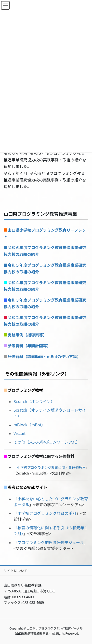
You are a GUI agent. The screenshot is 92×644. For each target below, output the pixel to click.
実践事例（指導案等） (27, 335)
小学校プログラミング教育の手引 (47, 513)
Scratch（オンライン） (34, 401)
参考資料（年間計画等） (29, 346)
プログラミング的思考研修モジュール (51, 542)
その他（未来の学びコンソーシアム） (47, 442)
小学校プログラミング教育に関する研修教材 (51, 467)
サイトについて (16, 571)
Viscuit (20, 433)
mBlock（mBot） (29, 425)
